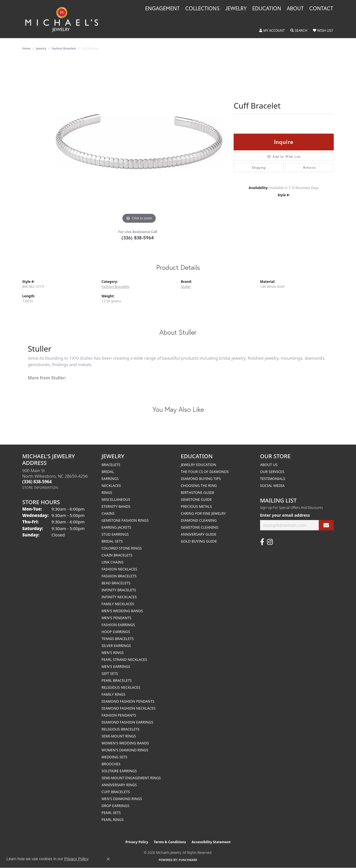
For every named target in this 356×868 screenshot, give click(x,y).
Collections (202, 9)
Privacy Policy (137, 842)
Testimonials (273, 479)
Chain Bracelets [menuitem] (117, 555)
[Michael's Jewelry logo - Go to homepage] (64, 19)
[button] (272, 31)
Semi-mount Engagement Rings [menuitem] (131, 778)
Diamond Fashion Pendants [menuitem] (128, 701)
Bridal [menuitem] (108, 472)
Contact (321, 9)
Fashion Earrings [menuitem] (118, 625)
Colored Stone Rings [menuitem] (122, 548)
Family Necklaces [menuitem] (118, 604)
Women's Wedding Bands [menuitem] (125, 743)
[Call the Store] (37, 482)
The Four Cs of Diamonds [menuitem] (205, 472)
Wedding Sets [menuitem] (114, 757)
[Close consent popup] (108, 859)
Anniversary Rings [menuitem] (119, 785)
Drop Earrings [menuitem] (115, 806)
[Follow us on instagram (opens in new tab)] (270, 542)
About (295, 9)
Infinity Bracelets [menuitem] (119, 590)
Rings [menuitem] (107, 492)
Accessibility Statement (211, 842)
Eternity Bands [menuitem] (116, 506)
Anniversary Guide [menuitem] (199, 534)
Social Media (272, 486)
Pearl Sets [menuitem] (111, 813)
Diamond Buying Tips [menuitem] (201, 479)
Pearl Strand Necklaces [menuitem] (124, 659)
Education (267, 9)
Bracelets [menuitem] (111, 465)
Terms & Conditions (170, 842)
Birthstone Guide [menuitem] (198, 492)
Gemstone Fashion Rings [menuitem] (125, 520)
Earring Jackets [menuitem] (116, 527)
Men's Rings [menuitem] (113, 653)
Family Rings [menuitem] (113, 694)
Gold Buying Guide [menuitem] (199, 541)
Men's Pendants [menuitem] (116, 618)
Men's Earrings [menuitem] (116, 666)
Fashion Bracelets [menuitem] (119, 576)
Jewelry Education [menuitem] (198, 465)
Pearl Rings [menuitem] (113, 820)
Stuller (186, 287)
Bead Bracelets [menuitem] (116, 583)
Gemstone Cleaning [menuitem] (200, 527)
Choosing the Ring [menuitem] (199, 486)
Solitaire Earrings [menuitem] (119, 771)
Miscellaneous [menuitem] (116, 499)
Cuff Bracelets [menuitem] (116, 792)
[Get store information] (40, 488)
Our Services (272, 472)
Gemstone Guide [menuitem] (196, 499)
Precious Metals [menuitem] (196, 506)
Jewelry (236, 9)
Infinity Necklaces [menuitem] (119, 597)
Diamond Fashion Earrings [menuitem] (127, 722)
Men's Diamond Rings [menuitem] (122, 799)
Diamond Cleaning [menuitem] (199, 520)
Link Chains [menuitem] (113, 562)
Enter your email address (285, 515)
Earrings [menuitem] (110, 479)
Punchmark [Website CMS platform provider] (188, 860)
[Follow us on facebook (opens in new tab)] (262, 542)
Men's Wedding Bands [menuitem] (122, 611)
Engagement (162, 9)
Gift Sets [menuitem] (110, 673)
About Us (269, 465)
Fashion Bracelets (64, 48)
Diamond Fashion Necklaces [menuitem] (128, 708)
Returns (310, 167)
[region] (139, 141)
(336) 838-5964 (138, 238)
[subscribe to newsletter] (326, 525)
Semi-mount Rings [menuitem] (119, 736)
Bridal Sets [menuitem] (112, 541)
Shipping (259, 167)
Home (26, 48)
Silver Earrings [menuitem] (116, 646)
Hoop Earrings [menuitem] (116, 632)
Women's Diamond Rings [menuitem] (125, 750)
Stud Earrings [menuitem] (115, 534)
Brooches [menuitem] (111, 764)
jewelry (41, 48)
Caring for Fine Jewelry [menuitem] (203, 513)
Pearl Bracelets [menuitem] (117, 680)
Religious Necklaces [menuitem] (121, 687)
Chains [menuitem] (108, 513)
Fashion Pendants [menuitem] (119, 715)
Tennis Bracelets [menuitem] (118, 639)
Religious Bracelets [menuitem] (121, 729)
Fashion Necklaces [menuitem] (119, 569)
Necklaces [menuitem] (111, 486)
